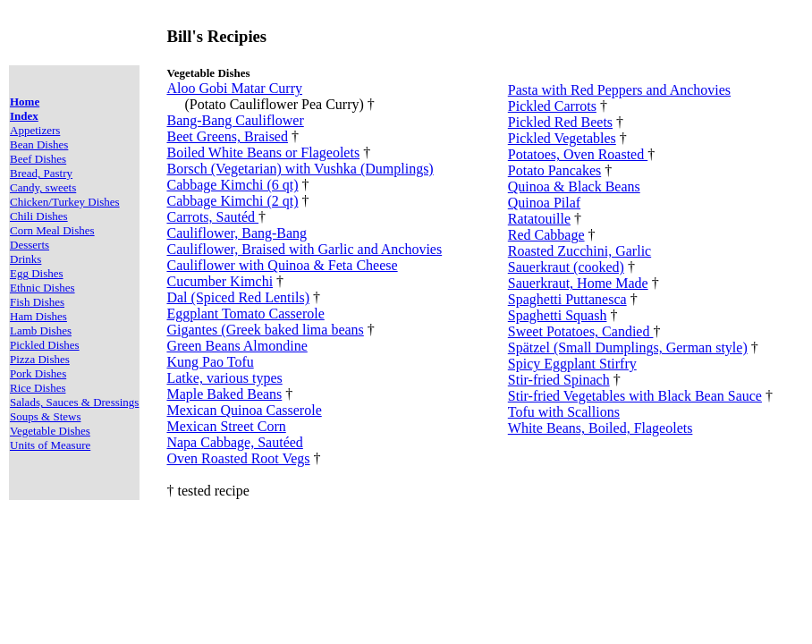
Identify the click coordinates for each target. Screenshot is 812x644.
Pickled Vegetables (562, 138)
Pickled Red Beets (560, 122)
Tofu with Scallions (564, 412)
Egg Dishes (37, 273)
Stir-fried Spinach (559, 380)
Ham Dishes (38, 316)
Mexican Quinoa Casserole (244, 410)
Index (24, 116)
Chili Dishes (39, 216)
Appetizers (35, 130)
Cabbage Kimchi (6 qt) (232, 185)
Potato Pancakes (554, 170)
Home (25, 102)
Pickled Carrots (552, 106)
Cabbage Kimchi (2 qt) (232, 201)
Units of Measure (50, 445)
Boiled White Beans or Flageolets (263, 153)
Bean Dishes (39, 144)
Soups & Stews (45, 416)
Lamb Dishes (41, 330)
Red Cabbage (546, 235)
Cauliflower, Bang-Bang (237, 233)
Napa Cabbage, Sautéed (234, 442)
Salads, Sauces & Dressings (74, 402)
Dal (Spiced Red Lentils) (238, 297)
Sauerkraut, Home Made (578, 283)
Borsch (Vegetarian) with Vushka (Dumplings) (300, 169)
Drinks (25, 259)
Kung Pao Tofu (210, 362)
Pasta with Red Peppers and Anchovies (619, 90)
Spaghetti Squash (558, 315)
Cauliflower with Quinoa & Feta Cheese (282, 265)
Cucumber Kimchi (220, 281)
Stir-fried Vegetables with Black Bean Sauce (635, 396)
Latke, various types (224, 378)
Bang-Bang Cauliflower (235, 120)
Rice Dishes (38, 388)
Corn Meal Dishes (52, 230)
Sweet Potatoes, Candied (581, 331)
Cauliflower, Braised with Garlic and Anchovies (304, 249)
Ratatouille (539, 219)
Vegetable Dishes (50, 431)
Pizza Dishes (40, 359)
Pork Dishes (38, 373)
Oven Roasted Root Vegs (238, 458)
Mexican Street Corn (226, 426)
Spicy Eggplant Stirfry (572, 364)
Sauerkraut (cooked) (566, 267)
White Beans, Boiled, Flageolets (601, 428)
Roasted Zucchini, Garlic (579, 251)
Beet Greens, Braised (227, 136)
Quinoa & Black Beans (574, 186)
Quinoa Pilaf (544, 203)
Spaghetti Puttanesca (567, 299)
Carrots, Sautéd (212, 217)
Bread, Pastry (41, 173)
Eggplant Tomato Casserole (245, 314)
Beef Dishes (38, 159)
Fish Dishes (37, 302)
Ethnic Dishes (42, 288)
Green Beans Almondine (237, 346)
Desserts (30, 245)
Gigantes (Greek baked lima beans (265, 330)
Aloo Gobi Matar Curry (234, 88)
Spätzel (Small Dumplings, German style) (628, 347)
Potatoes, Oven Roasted (578, 154)
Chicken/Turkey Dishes (65, 202)
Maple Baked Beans (224, 394)
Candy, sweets (43, 187)
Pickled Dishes (45, 345)
